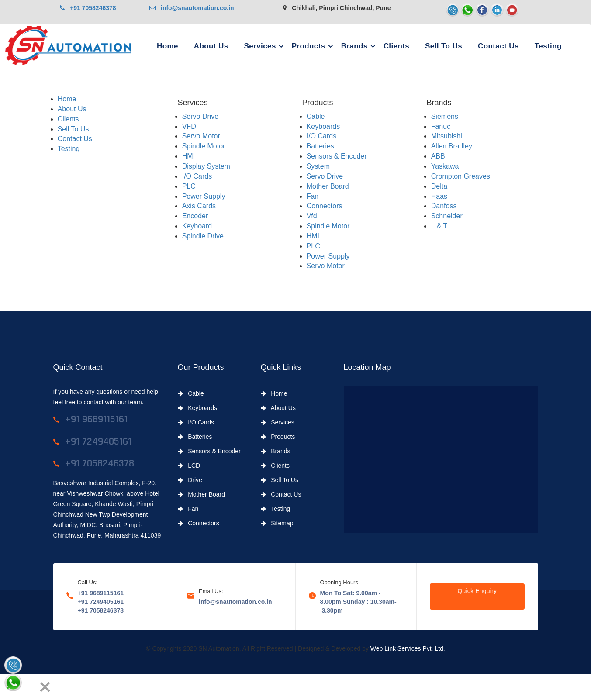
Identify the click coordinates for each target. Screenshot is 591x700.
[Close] (45, 687)
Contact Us (498, 46)
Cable (316, 116)
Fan (313, 196)
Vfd (312, 216)
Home (168, 46)
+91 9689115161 (101, 593)
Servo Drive (200, 116)
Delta (439, 186)
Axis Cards (199, 206)
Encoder (195, 216)
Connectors (325, 206)
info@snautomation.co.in (192, 8)
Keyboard (197, 226)
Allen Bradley (452, 146)
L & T (439, 226)
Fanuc (441, 126)
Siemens (445, 116)
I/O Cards (197, 176)
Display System (206, 166)
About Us (211, 46)
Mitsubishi (447, 136)
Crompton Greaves (461, 176)
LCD (189, 466)
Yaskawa (445, 166)
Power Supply (204, 196)
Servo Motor (201, 136)
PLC (189, 186)
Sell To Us (444, 46)
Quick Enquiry (477, 591)
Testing (548, 46)
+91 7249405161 (101, 602)
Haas (439, 196)
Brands (354, 46)
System (318, 166)
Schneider (447, 216)
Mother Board (328, 186)
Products (309, 46)
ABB (438, 156)
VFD (189, 126)
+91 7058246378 (88, 8)
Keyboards (323, 126)
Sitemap (277, 523)
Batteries (320, 146)
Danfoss (444, 206)
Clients (396, 46)
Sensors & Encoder (337, 156)
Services (260, 46)
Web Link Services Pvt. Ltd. (408, 648)
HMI (188, 156)
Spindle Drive (203, 236)
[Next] (29, 687)
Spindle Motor (204, 146)
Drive (190, 480)
